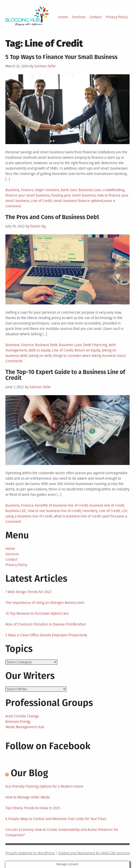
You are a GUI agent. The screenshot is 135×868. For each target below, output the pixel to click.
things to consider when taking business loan (89, 356)
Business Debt (46, 345)
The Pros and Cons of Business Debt (52, 217)
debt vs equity (39, 350)
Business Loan (90, 190)
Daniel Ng (38, 226)
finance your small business (28, 195)
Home (63, 17)
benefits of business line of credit (61, 505)
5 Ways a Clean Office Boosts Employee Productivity (46, 635)
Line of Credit (41, 201)
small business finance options (78, 201)
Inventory (90, 511)
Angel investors (47, 190)
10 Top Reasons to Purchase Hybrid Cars (37, 613)
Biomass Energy (18, 722)
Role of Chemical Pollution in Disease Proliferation (46, 624)
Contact (96, 17)
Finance (27, 190)
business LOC (16, 511)
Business (12, 190)
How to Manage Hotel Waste (28, 797)
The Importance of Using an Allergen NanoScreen (45, 603)
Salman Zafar (45, 66)
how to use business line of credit (54, 511)
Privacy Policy (117, 17)
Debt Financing (95, 345)
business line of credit (107, 505)
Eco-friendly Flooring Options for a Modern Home (44, 786)
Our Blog (29, 773)
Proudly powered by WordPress (30, 853)
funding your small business (73, 195)
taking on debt (40, 356)
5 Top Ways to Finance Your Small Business (61, 57)
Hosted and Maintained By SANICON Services (94, 853)
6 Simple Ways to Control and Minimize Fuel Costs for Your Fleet (56, 819)
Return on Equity (87, 350)
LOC (125, 511)
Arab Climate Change (22, 716)
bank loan (69, 190)
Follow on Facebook (48, 746)
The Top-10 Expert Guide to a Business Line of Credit (65, 375)
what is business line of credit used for (84, 516)
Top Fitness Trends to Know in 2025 (33, 808)
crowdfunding (114, 190)
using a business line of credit (29, 516)
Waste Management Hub (25, 727)
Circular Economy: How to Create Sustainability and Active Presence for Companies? (62, 832)
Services (79, 17)
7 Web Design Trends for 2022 (28, 592)
